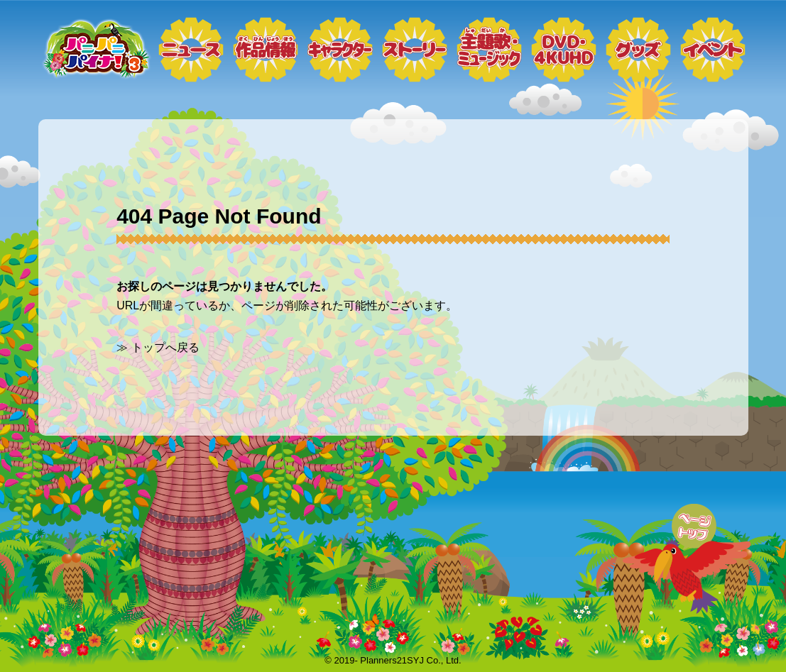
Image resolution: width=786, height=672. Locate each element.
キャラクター (340, 50)
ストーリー (415, 50)
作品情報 (266, 50)
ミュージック (489, 50)
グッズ (638, 50)
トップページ (95, 50)
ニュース (191, 50)
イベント (713, 50)
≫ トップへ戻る (158, 347)
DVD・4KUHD (564, 50)
